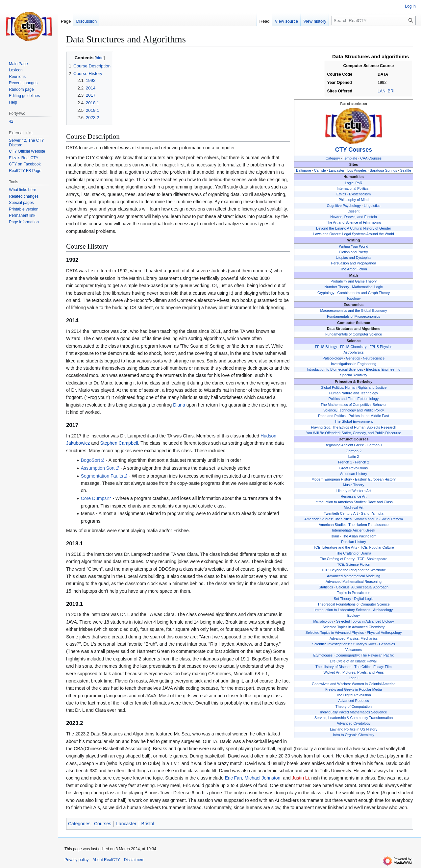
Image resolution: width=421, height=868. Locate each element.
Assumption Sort (98, 468)
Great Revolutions (354, 468)
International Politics (353, 188)
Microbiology (323, 621)
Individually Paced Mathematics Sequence (354, 712)
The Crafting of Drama (354, 553)
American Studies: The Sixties (328, 519)
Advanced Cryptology (354, 723)
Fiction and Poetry (354, 252)
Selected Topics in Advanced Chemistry (354, 627)
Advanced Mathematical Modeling (354, 576)
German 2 (354, 451)
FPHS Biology (326, 347)
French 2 (362, 462)
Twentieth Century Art (341, 513)
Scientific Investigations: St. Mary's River (344, 644)
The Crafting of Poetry (337, 559)
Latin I (353, 678)
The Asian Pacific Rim (359, 536)
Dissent (354, 211)
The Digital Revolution (354, 695)
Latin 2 (354, 457)
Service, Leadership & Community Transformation (354, 718)
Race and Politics (332, 416)
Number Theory (337, 287)
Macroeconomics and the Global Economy (354, 310)
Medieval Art (353, 508)
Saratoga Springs (383, 170)
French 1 (345, 462)
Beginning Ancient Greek (344, 445)
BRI (391, 91)
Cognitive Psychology (344, 206)
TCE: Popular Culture (377, 547)
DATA (383, 74)
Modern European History (332, 479)
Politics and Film (342, 399)
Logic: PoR (354, 183)
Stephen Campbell (119, 443)
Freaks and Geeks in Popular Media (354, 689)
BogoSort (90, 460)
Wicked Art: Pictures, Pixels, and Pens (354, 672)
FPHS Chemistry (353, 347)
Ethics (341, 194)
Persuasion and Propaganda (354, 263)
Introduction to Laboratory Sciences (342, 610)
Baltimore (304, 170)
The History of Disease (333, 667)
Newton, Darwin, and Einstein (354, 217)
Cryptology (326, 293)
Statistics (326, 587)
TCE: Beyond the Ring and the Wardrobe (354, 570)
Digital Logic (364, 599)
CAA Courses (371, 158)
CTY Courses (354, 150)
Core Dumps (94, 498)
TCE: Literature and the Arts (335, 547)
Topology (353, 298)
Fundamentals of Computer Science (354, 334)
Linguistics (372, 206)
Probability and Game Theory (354, 281)
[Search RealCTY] (374, 21)
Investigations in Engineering (354, 364)
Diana (179, 405)
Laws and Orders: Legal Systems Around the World (353, 234)
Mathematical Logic (367, 287)
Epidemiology (368, 399)
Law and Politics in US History (354, 729)
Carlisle (320, 170)
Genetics (353, 358)
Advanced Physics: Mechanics (354, 638)
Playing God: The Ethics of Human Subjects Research (354, 427)
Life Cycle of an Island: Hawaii (354, 661)
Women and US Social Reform (379, 519)
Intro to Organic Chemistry (354, 735)
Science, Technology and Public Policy (354, 410)
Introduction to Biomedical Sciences (335, 369)
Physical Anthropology (384, 632)
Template (350, 158)
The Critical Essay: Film (373, 667)
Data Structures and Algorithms (354, 329)
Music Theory (354, 485)
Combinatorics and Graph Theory (364, 293)
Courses (103, 824)
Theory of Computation (354, 707)
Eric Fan (234, 778)
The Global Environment (354, 421)
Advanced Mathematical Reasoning (354, 582)
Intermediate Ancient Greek (354, 530)
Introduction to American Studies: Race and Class (354, 502)
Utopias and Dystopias (354, 258)
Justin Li (300, 778)
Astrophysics (353, 352)
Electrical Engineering (383, 369)
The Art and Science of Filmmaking (353, 222)
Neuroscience (374, 358)
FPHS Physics (381, 347)
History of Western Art (354, 491)
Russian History (354, 542)
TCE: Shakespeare (372, 559)
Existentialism (360, 194)
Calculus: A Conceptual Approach (362, 587)
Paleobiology (333, 358)
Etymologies (323, 655)
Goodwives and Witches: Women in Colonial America (354, 684)
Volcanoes (354, 650)
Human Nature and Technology (354, 393)
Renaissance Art (354, 496)
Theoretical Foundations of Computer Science (354, 604)
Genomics (387, 644)
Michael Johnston (262, 778)
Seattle (406, 170)
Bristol (148, 824)
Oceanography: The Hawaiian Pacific (365, 655)
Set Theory (343, 599)
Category (333, 158)
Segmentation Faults (102, 476)
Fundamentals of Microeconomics (353, 316)
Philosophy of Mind (353, 200)
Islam (335, 536)
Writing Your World (354, 246)
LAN (382, 91)
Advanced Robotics (354, 701)
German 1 (375, 445)
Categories (79, 824)
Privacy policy (76, 860)
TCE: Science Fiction (354, 564)
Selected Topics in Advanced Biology (365, 621)
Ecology (354, 615)
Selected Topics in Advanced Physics (335, 632)
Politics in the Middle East (369, 416)
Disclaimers (134, 860)
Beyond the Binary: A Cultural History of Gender (354, 228)
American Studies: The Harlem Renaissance (354, 525)
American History (354, 474)
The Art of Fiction (354, 269)
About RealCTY (106, 860)
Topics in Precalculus (354, 593)
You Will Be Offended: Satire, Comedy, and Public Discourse (353, 433)
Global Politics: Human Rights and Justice (354, 387)
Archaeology (383, 610)
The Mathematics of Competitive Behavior (354, 405)
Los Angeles (357, 170)
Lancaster (337, 170)
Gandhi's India (372, 513)
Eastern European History (375, 479)
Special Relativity (354, 375)
